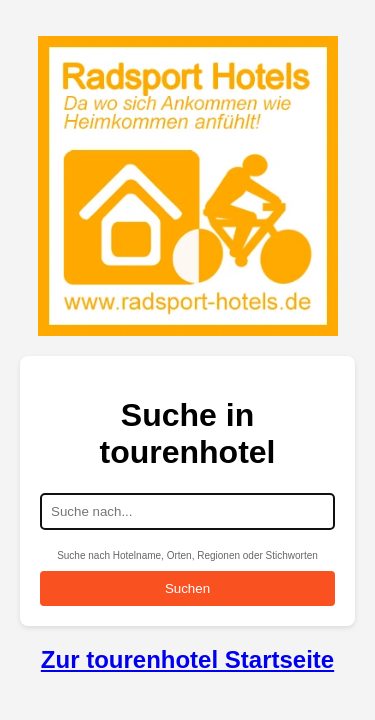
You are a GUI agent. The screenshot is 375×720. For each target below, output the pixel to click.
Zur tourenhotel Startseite (187, 659)
